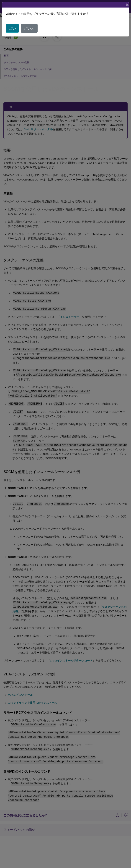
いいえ (29, 28)
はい (12, 28)
